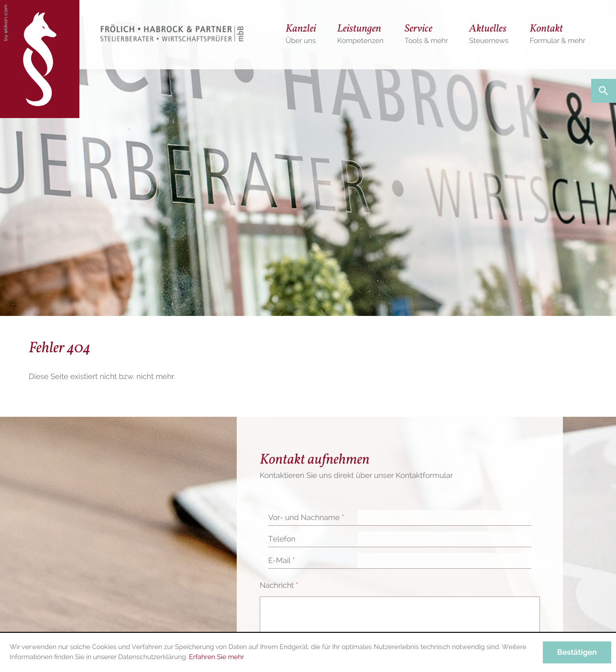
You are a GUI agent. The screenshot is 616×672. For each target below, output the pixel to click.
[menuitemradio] (557, 35)
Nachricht (279, 585)
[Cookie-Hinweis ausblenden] (577, 652)
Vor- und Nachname (306, 517)
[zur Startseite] (40, 59)
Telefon (282, 539)
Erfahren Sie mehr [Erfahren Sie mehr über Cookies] (216, 657)
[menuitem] (301, 35)
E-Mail (282, 560)
